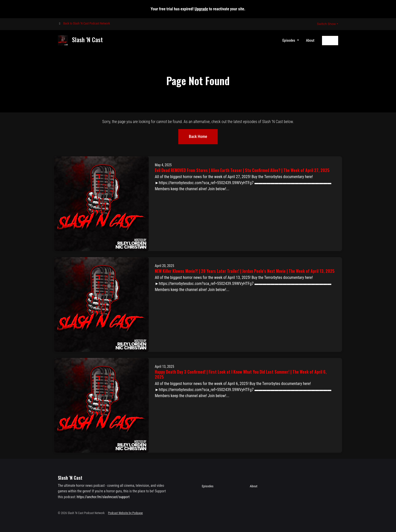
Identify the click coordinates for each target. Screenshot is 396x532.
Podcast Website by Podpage (126, 513)
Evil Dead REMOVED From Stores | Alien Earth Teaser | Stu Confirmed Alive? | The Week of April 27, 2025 (242, 170)
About (310, 40)
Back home (198, 137)
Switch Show (326, 24)
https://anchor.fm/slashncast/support (103, 497)
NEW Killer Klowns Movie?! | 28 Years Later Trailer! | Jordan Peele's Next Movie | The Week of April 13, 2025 (245, 271)
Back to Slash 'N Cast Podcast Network (87, 23)
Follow (330, 40)
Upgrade (201, 9)
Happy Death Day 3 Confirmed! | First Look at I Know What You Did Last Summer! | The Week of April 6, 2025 (241, 374)
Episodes (289, 40)
